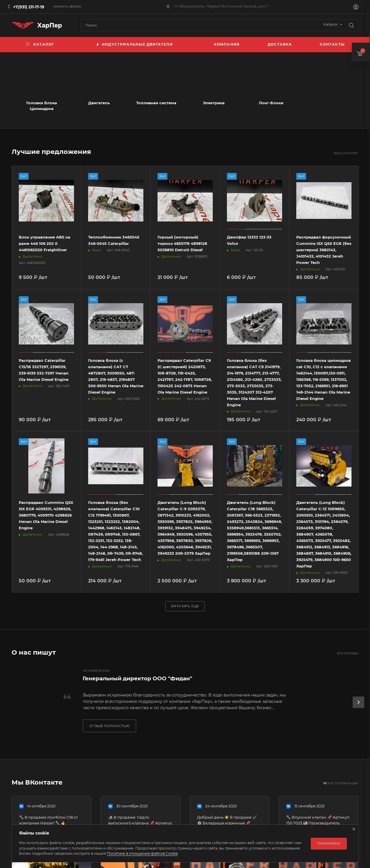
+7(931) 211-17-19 (29, 7)
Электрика (214, 103)
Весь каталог (346, 153)
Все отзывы (348, 653)
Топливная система (156, 103)
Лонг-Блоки (271, 103)
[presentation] (358, 702)
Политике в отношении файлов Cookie (142, 853)
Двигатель (99, 103)
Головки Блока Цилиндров (42, 106)
